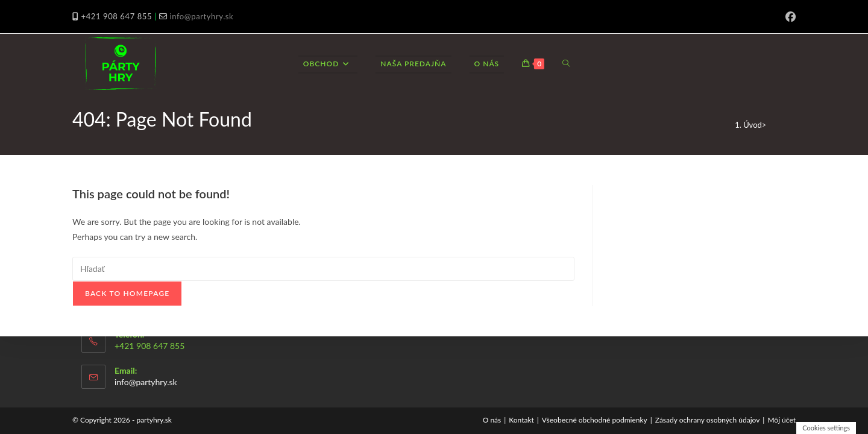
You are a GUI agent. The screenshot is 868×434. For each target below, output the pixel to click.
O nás (492, 420)
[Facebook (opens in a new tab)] (789, 17)
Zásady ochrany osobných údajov (708, 420)
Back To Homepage (127, 293)
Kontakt (521, 420)
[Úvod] (753, 125)
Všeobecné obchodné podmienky (595, 420)
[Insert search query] (323, 269)
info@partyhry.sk (201, 16)
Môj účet (782, 420)
